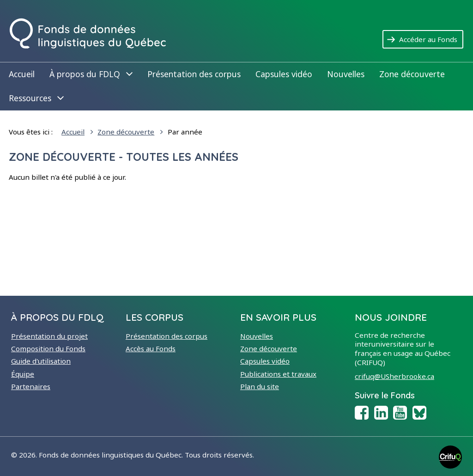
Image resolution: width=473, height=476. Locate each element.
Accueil (22, 74)
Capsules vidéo (284, 74)
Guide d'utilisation (41, 361)
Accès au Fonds (151, 348)
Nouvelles (346, 74)
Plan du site (260, 386)
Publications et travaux (278, 374)
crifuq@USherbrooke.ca (394, 376)
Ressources (36, 98)
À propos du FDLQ (91, 74)
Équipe (23, 374)
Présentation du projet (49, 336)
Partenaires (31, 386)
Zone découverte (412, 74)
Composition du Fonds (48, 348)
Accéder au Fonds (431, 39)
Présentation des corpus (194, 74)
